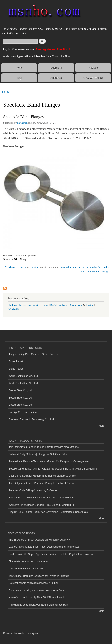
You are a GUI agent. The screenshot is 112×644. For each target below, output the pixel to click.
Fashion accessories (30, 305)
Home (19, 68)
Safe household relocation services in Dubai (33, 583)
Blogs (19, 78)
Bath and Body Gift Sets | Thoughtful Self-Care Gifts (38, 454)
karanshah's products (72, 267)
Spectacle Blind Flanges (23, 117)
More (102, 426)
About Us (56, 78)
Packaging (13, 309)
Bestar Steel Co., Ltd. (21, 390)
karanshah (22, 123)
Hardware (63, 305)
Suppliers (56, 68)
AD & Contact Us (93, 78)
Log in (7, 49)
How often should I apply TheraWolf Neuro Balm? (36, 598)
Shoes (45, 305)
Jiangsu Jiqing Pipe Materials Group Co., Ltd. (34, 354)
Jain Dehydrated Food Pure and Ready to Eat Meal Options (42, 483)
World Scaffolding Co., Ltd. (24, 376)
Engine (90, 305)
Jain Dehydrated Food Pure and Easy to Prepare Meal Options (44, 447)
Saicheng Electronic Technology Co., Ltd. (32, 419)
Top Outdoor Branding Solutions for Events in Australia (39, 576)
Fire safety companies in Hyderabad (29, 561)
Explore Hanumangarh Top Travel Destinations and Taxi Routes (44, 547)
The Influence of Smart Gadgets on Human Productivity (40, 540)
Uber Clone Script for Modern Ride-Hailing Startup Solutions (42, 476)
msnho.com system (29, 633)
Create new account (24, 49)
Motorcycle (76, 305)
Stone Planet (16, 361)
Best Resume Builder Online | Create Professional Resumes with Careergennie (53, 469)
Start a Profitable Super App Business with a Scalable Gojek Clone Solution (51, 554)
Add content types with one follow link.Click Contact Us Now (37, 56)
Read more (11, 267)
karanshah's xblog (98, 272)
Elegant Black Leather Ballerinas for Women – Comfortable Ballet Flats (48, 512)
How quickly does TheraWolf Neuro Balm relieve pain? (39, 605)
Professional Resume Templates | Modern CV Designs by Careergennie (49, 461)
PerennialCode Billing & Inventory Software (33, 490)
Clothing (12, 305)
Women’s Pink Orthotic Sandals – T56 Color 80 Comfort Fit (42, 505)
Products (93, 68)
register (34, 267)
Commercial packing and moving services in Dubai (37, 590)
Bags (53, 305)
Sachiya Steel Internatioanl (24, 412)
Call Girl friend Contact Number (26, 569)
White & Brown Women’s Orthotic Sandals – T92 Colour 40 (42, 498)
